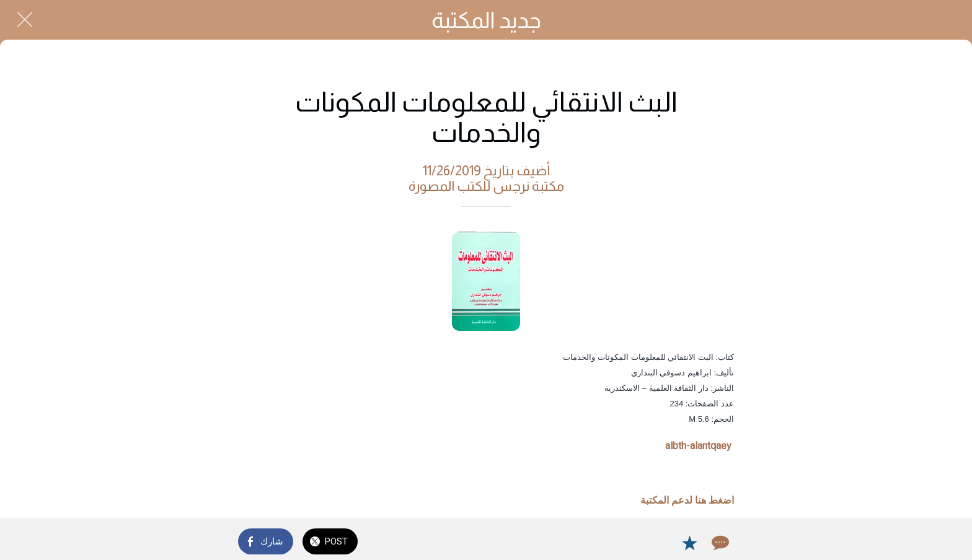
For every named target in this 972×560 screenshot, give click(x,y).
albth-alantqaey (698, 446)
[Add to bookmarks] (689, 543)
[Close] (25, 20)
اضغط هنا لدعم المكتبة (687, 500)
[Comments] (719, 543)
